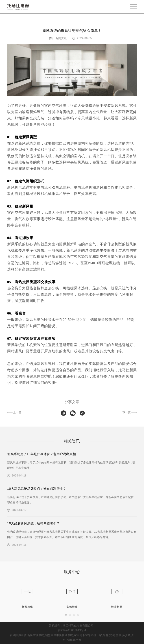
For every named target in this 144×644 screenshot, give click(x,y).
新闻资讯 (61, 38)
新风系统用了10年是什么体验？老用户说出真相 (42, 454)
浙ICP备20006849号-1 (72, 630)
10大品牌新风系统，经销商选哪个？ (33, 523)
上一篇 (17, 412)
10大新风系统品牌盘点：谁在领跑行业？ (37, 489)
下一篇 (127, 412)
